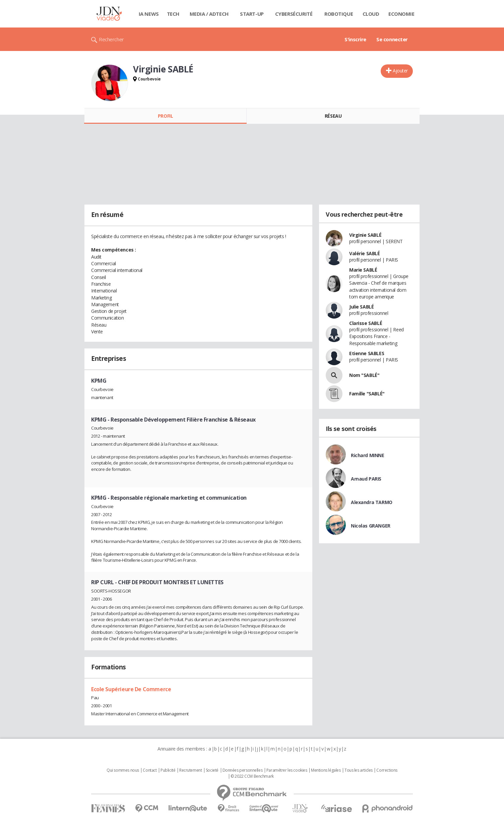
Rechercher (111, 39)
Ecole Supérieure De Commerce (131, 689)
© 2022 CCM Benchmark (252, 776)
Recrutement (191, 770)
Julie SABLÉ (361, 307)
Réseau (333, 116)
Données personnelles (243, 770)
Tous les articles (359, 770)
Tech (173, 14)
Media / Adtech (209, 14)
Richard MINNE (368, 455)
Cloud (371, 14)
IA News (149, 14)
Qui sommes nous (123, 770)
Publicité (168, 770)
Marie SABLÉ (363, 270)
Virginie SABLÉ (365, 235)
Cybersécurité (294, 14)
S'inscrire (355, 39)
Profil (165, 116)
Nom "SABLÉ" (364, 375)
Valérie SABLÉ (365, 253)
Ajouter (400, 71)
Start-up (252, 14)
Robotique (339, 14)
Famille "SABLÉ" (367, 394)
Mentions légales (326, 770)
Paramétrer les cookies (287, 770)
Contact (150, 770)
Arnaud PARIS (366, 479)
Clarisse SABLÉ (366, 323)
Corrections (387, 770)
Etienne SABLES (367, 353)
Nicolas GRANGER (371, 526)
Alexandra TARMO (372, 502)
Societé (212, 770)
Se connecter (392, 39)
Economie (401, 14)
